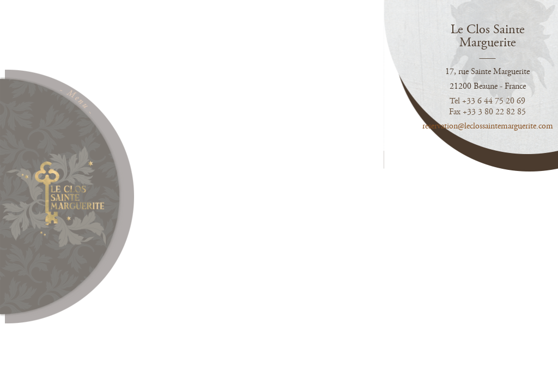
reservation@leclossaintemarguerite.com (490, 126)
